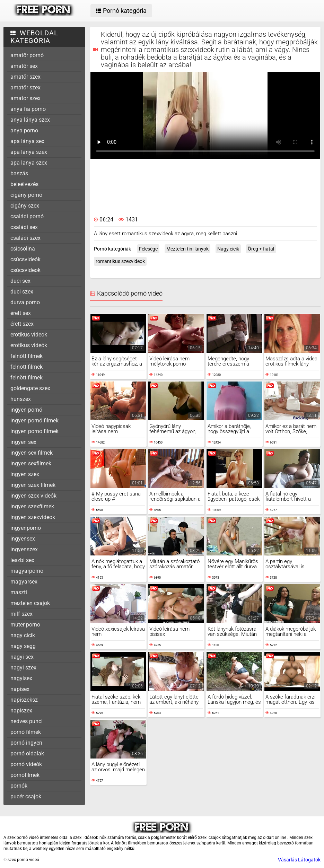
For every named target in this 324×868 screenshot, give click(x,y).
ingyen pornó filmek (34, 420)
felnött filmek (27, 378)
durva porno (25, 302)
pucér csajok (26, 796)
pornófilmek (25, 775)
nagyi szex (23, 668)
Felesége (148, 249)
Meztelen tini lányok (187, 249)
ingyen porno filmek (34, 431)
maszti (19, 592)
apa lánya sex (27, 141)
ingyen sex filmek (32, 453)
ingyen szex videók (33, 496)
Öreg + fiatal (261, 249)
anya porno (24, 130)
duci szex (22, 292)
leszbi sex (22, 560)
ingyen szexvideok (33, 517)
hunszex (21, 399)
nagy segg (23, 646)
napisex (20, 689)
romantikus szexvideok (120, 261)
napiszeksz (24, 700)
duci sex (20, 281)
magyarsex (24, 582)
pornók (19, 786)
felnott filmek (27, 367)
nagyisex (21, 678)
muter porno (25, 625)
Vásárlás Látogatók (299, 860)
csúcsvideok (25, 270)
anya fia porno (28, 109)
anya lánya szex (30, 120)
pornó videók (26, 764)
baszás (19, 173)
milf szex (21, 614)
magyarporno (27, 571)
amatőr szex (25, 77)
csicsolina (23, 249)
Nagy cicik (228, 249)
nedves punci (27, 721)
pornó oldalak (27, 753)
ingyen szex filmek (33, 485)
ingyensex (23, 539)
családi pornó (27, 216)
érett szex (22, 324)
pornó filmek (26, 732)
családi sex (24, 227)
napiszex (21, 711)
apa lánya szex (29, 152)
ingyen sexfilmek (31, 463)
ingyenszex (24, 549)
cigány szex (25, 206)
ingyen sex (23, 442)
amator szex (25, 98)
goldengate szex (30, 388)
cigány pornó (26, 195)
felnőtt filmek (27, 356)
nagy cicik (23, 635)
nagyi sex (22, 657)
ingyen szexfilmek (32, 506)
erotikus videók (29, 345)
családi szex (25, 238)
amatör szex (25, 87)
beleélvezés (24, 184)
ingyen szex (25, 474)
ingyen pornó (26, 410)
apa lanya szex (29, 163)
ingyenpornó (26, 528)
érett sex (21, 313)
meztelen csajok (30, 603)
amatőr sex (24, 66)
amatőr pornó (27, 55)
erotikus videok (29, 335)
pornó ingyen (26, 743)
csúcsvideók (25, 259)
